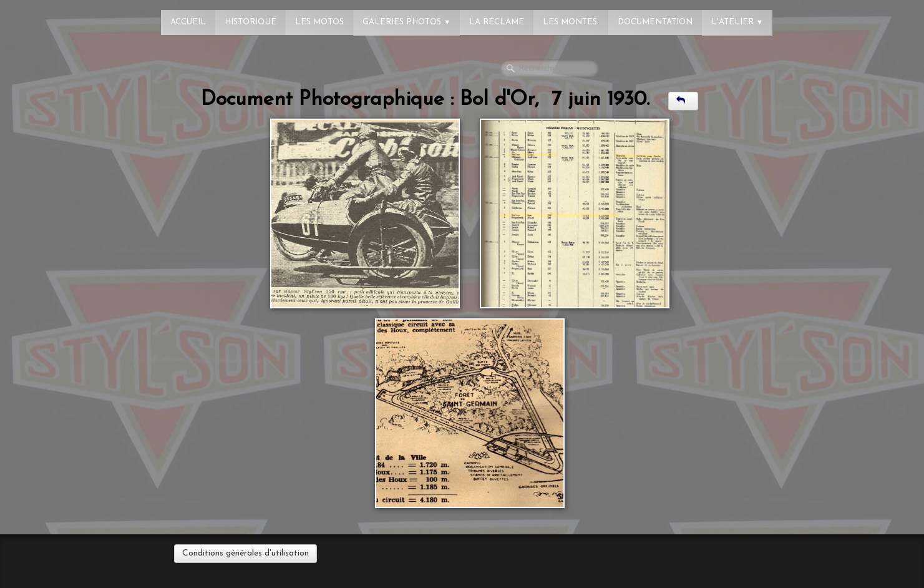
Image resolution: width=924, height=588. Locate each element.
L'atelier (737, 22)
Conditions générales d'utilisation (246, 553)
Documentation (655, 22)
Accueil (188, 22)
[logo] (59, 16)
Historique (250, 22)
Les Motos (319, 22)
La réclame (497, 22)
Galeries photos (406, 22)
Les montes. (571, 22)
